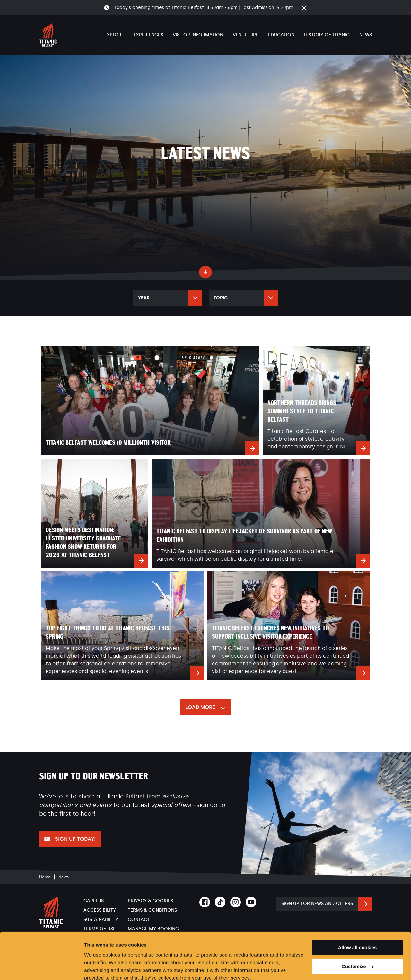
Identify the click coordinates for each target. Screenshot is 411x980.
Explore (114, 35)
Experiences (148, 35)
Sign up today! (75, 839)
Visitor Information (198, 35)
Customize (358, 938)
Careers (94, 901)
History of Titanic (327, 35)
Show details (99, 967)
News (366, 35)
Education (281, 35)
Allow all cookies (358, 919)
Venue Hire (246, 35)
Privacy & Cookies (150, 901)
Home (45, 877)
